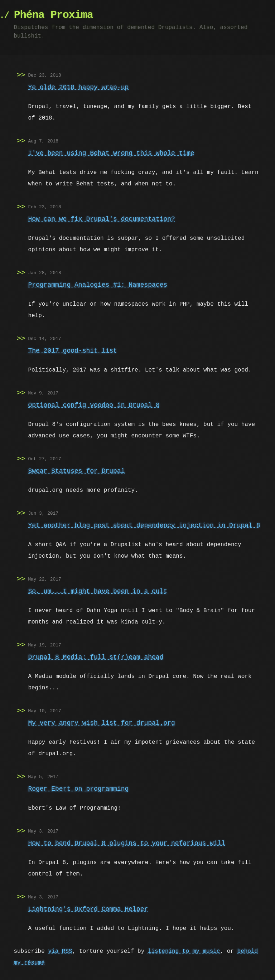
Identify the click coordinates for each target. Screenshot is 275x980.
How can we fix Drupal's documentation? (101, 219)
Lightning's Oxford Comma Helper (88, 909)
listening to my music (184, 951)
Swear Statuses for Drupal (76, 471)
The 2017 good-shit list (72, 351)
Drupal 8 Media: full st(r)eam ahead (96, 657)
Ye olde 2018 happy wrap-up (78, 87)
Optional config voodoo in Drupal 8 (94, 405)
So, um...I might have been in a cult (98, 591)
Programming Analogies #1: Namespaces (98, 285)
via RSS (60, 951)
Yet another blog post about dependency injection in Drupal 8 (144, 525)
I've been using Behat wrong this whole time (111, 153)
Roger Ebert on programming (78, 789)
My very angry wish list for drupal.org (101, 723)
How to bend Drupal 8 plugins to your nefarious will (127, 843)
